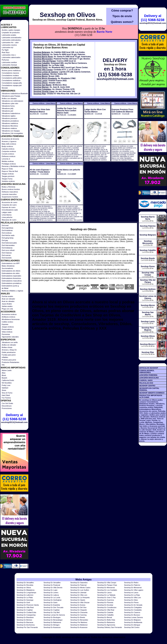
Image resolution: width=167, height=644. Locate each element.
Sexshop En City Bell (51, 612)
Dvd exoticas (7, 233)
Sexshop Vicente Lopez (44, 91)
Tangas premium (8, 176)
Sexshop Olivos (41, 83)
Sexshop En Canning (78, 615)
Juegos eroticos (8, 327)
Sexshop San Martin (42, 85)
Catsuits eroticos (8, 149)
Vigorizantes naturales (10, 337)
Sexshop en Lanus (131, 593)
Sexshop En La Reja (132, 595)
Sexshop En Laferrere (25, 595)
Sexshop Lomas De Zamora (54, 615)
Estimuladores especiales (11, 276)
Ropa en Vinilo (7, 169)
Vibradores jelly (8, 108)
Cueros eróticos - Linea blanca (44, 103)
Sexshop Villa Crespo (43, 70)
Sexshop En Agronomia (106, 625)
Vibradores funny (8, 106)
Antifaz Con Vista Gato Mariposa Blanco (40, 111)
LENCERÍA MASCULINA (149, 378)
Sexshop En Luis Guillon (80, 590)
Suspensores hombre (10, 197)
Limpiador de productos (11, 33)
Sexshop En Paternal (78, 585)
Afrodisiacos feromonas (11, 319)
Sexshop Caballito (42, 63)
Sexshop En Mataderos (26, 590)
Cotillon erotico (7, 322)
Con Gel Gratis (7, 403)
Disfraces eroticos (8, 156)
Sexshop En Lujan (50, 590)
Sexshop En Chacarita (79, 612)
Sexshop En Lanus (104, 593)
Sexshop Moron (41, 76)
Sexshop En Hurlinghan (52, 600)
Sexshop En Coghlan (25, 610)
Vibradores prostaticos (10, 121)
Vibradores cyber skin (10, 103)
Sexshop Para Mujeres (148, 329)
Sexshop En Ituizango (25, 600)
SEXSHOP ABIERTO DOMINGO (152, 393)
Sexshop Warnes (41, 87)
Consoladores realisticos (11, 80)
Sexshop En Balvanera (52, 622)
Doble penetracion (9, 352)
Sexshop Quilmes (41, 74)
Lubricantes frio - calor (10, 42)
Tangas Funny (7, 179)
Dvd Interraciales (8, 245)
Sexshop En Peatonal (52, 585)
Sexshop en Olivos (68, 15)
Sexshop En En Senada (133, 605)
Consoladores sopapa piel (12, 85)
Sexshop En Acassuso (52, 627)
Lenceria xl (6, 159)
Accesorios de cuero (10, 202)
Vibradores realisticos (10, 123)
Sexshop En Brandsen (25, 617)
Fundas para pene (9, 355)
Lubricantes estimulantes (11, 40)
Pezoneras (6, 334)
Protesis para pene (9, 360)
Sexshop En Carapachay (26, 615)
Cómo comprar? (122, 11)
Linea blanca (7, 215)
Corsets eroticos (8, 154)
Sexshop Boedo (41, 65)
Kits (3, 365)
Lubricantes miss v (9, 55)
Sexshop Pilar (40, 94)
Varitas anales (7, 306)
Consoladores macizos (10, 73)
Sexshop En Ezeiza (78, 605)
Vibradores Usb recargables (12, 133)
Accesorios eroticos (9, 314)
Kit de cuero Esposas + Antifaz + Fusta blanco (40, 171)
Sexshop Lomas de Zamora (46, 72)
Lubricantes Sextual (9, 65)
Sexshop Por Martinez (79, 622)
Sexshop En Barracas (25, 622)
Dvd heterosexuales (9, 243)
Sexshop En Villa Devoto (53, 588)
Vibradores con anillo (10, 342)
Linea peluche (7, 217)
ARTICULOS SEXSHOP (149, 368)
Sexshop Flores (40, 68)
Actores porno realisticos (11, 70)
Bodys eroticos (7, 146)
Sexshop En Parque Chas (107, 585)
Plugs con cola (7, 309)
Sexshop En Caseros (132, 612)
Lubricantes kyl (7, 47)
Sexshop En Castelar (105, 612)
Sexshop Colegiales (42, 89)
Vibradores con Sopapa (11, 131)
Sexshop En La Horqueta (80, 597)
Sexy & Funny (7, 393)
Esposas (5, 324)
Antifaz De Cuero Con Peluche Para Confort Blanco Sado (67, 111)
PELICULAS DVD (146, 383)
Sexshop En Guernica (106, 600)
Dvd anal (5, 225)
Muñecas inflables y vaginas (12, 291)
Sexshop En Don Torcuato (53, 607)
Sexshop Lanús (40, 81)
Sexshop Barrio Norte (43, 57)
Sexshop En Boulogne (52, 617)
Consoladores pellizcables (12, 78)
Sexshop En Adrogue (132, 625)
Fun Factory (6, 398)
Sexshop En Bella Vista (106, 620)
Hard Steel (6, 395)
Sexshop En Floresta (105, 602)
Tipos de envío (122, 16)
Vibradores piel (7, 111)
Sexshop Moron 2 (148, 344)
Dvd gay (5, 240)
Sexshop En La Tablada (106, 595)
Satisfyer (5, 388)
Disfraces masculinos (10, 192)
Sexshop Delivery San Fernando (110, 627)
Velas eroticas (7, 332)
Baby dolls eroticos (9, 144)
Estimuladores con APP (11, 263)
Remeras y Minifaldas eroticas (13, 166)
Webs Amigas (83, 580)
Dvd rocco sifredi (8, 250)
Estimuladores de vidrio (11, 273)
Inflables (5, 357)
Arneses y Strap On (9, 350)
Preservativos (7, 329)
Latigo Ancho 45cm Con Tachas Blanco (95, 111)
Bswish (4, 378)
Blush (4, 375)
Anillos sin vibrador (9, 345)
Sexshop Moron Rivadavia (45, 78)
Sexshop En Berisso (24, 620)
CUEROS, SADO (146, 380)
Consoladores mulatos (10, 75)
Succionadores (7, 268)
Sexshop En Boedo (78, 617)
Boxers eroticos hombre (11, 189)
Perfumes (5, 60)
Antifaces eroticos (8, 317)
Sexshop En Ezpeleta (52, 605)
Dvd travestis (7, 258)
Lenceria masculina (9, 194)
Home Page (34, 100)
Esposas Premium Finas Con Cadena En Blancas (123, 111)
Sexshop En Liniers (51, 593)
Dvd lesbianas (7, 248)
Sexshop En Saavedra (79, 583)
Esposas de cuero (9, 207)
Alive (4, 373)
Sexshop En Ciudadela (133, 610)
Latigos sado (7, 212)
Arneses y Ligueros (9, 141)
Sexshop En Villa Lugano (134, 590)
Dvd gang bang (8, 238)
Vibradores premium (9, 118)
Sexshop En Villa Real (25, 607)
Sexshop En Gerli (23, 602)
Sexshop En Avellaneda (133, 622)
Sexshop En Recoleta (25, 585)
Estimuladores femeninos (11, 278)
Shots (4, 390)
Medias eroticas (8, 161)
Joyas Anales (7, 304)
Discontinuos (7, 406)
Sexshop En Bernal (105, 617)
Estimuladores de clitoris (11, 271)
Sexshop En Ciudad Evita (26, 612)
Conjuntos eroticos (9, 151)
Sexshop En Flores (131, 602)
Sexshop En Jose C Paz (106, 597)
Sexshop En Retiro (131, 583)
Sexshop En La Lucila (52, 597)
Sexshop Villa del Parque (45, 61)
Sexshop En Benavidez (79, 620)
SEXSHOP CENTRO (147, 386)
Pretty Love (6, 385)
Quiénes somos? (122, 22)
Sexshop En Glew (131, 600)
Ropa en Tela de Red (10, 171)
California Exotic (8, 380)
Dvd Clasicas (7, 253)
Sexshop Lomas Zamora (134, 617)
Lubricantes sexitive (9, 62)
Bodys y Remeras (8, 187)
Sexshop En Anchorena (26, 625)
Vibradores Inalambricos (11, 113)
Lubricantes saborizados (11, 57)
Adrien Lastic (7, 370)
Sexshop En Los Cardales (107, 590)
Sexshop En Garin (50, 602)
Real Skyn (6, 52)
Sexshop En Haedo (78, 600)
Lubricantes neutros (9, 45)
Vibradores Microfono (10, 126)
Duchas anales (7, 296)
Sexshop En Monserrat (106, 588)
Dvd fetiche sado (8, 235)
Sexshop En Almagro (51, 625)
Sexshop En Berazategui (53, 620)
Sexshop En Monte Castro (80, 588)
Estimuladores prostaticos (12, 283)
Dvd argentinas (7, 228)
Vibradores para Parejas (11, 96)
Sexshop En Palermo (132, 585)
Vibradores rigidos (9, 116)
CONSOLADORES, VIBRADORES (147, 371)
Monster (5, 88)
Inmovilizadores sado (10, 210)
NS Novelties (7, 383)
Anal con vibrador (8, 299)
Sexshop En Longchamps (26, 593)
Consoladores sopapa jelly (12, 83)
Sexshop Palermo (41, 54)
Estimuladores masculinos (12, 281)
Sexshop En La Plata (25, 597)
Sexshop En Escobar (105, 605)
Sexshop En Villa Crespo (107, 583)
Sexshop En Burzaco (132, 615)
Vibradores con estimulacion (12, 101)
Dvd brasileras (7, 230)
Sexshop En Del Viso (78, 607)
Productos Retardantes (11, 362)
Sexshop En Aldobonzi (79, 625)
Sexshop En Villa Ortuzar (80, 602)
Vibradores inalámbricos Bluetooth (15, 93)
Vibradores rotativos (9, 128)
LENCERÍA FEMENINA (148, 375)
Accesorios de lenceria (10, 139)
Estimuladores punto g (10, 286)
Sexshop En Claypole (79, 610)
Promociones (7, 408)
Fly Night (5, 50)
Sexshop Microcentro (43, 59)
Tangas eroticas (8, 174)
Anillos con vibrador (9, 98)
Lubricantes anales (9, 35)
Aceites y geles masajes (11, 30)
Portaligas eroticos (9, 164)
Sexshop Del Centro (132, 627)
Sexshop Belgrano (42, 52)
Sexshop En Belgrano (132, 620)
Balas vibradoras (8, 266)
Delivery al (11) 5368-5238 (14, 417)
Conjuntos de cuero (9, 205)
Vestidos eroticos (8, 181)
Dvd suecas (6, 255)
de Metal (5, 288)
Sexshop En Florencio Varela (28, 605)
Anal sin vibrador (8, 301)
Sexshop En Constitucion (107, 607)
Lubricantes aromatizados (12, 37)
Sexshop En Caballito (105, 615)
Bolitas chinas (7, 347)
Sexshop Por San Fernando (27, 627)
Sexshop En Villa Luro (79, 595)
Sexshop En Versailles (25, 583)
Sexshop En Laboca (51, 595)
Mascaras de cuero (9, 220)
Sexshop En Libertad (78, 593)
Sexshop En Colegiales (133, 607)
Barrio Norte (104, 32)
